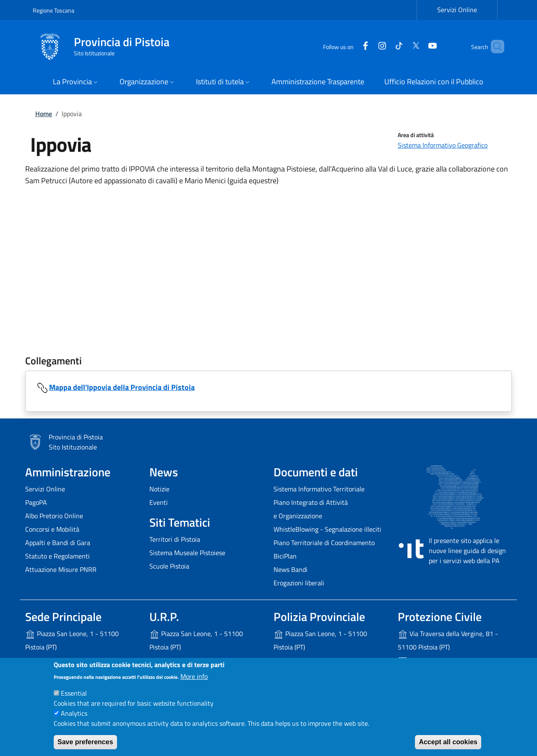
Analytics (74, 713)
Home (44, 114)
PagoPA (36, 502)
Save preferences (85, 742)
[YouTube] (418, 46)
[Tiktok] (385, 46)
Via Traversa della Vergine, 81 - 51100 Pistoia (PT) (448, 640)
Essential (74, 693)
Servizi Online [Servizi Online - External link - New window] (457, 10)
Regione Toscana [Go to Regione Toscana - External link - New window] (53, 10)
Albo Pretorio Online (54, 516)
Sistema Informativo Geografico (443, 145)
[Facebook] (351, 46)
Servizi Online (45, 489)
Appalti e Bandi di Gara (58, 543)
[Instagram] (368, 46)
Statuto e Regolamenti (57, 556)
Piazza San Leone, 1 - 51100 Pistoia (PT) (72, 640)
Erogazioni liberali (299, 583)
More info (194, 676)
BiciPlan (285, 556)
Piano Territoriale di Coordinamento (324, 543)
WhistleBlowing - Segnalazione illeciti (327, 529)
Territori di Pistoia (175, 539)
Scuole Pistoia (169, 566)
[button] (76, 82)
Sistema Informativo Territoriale (319, 489)
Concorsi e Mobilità (52, 529)
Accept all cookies (448, 742)
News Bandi (291, 569)
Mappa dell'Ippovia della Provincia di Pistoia (122, 387)
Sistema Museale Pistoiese (187, 553)
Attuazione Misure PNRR (61, 569)
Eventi (159, 502)
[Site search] (494, 47)
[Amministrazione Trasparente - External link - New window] (318, 82)
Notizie (159, 489)
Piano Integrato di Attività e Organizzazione (311, 509)
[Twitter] (401, 46)
